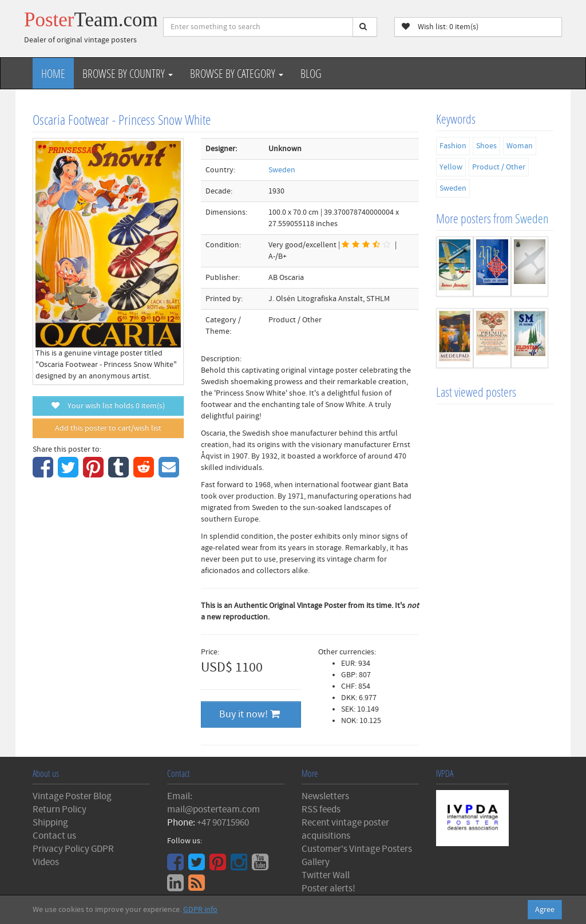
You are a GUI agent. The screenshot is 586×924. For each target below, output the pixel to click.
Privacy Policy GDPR (73, 849)
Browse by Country (128, 73)
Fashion (453, 146)
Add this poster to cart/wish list (108, 428)
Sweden (282, 170)
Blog (311, 73)
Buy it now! (250, 714)
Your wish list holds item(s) (108, 406)
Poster (91, 20)
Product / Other (499, 167)
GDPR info (200, 910)
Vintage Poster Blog (72, 796)
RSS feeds (321, 810)
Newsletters (325, 796)
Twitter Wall (326, 875)
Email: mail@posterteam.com (213, 803)
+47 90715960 (223, 823)
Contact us (54, 836)
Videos (46, 862)
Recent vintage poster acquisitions (345, 829)
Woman (520, 146)
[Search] (365, 27)
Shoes (486, 146)
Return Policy (60, 810)
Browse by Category (237, 73)
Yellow (451, 167)
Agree (545, 910)
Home (53, 73)
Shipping (50, 823)
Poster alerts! (328, 889)
